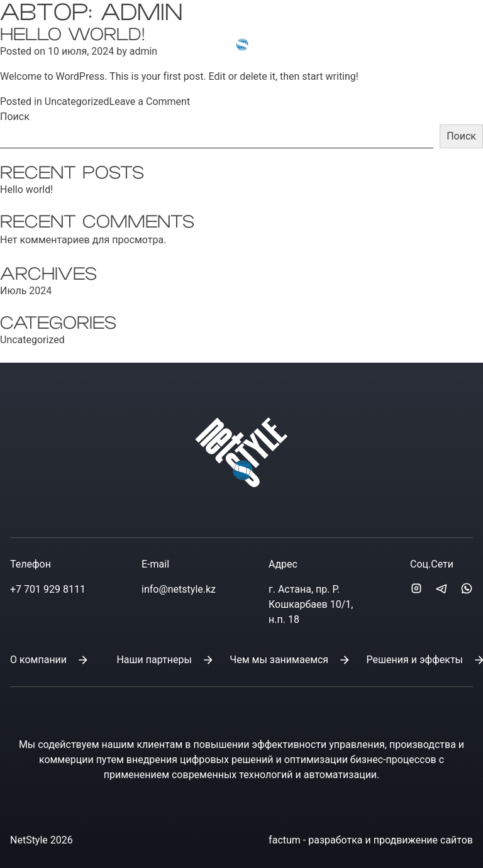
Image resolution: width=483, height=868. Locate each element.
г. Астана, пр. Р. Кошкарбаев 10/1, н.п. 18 (311, 604)
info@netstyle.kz (355, 31)
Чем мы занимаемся (279, 660)
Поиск (15, 117)
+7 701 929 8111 (48, 589)
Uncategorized (77, 102)
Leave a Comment (150, 102)
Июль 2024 (26, 291)
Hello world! (26, 190)
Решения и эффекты (415, 660)
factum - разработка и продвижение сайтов (371, 840)
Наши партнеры (154, 660)
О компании (38, 660)
